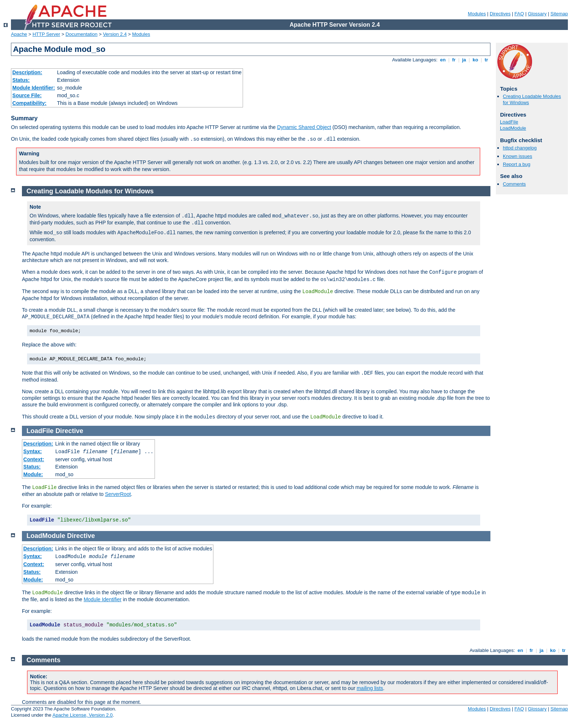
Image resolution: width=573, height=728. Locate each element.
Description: (27, 72)
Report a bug (517, 164)
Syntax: (33, 451)
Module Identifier (103, 599)
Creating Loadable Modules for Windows (90, 191)
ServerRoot (118, 494)
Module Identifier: (34, 88)
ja (464, 60)
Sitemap (559, 14)
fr (454, 60)
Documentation (81, 34)
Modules (477, 14)
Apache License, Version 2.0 (82, 715)
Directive (69, 431)
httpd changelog (520, 148)
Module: (33, 474)
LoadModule (513, 128)
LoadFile (509, 122)
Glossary (537, 14)
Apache (19, 34)
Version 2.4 (115, 34)
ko (475, 60)
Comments (514, 184)
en (443, 60)
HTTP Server (46, 34)
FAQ (519, 14)
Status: (21, 80)
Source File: (27, 95)
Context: (34, 459)
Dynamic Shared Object (304, 127)
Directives (500, 14)
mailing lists (370, 688)
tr (487, 60)
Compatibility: (29, 103)
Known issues (517, 156)
